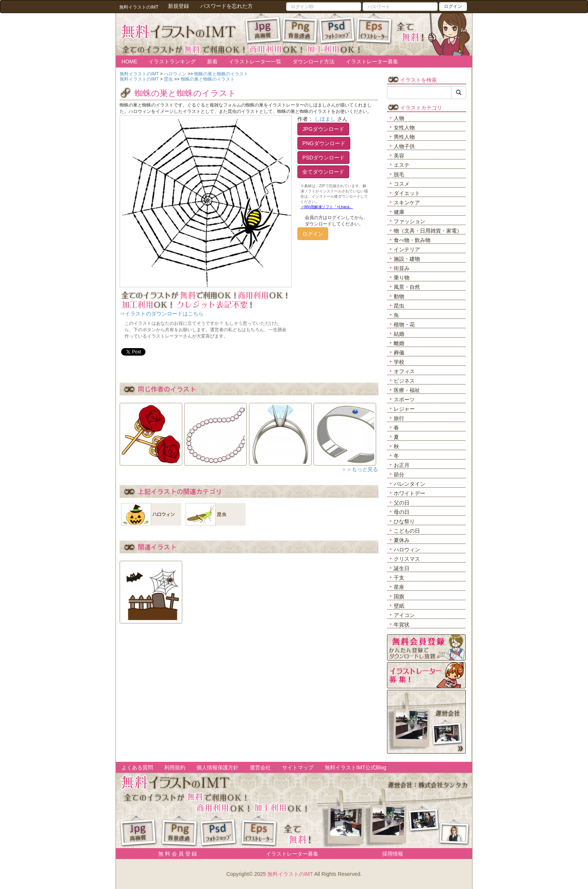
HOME (129, 62)
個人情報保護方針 (217, 767)
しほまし (325, 119)
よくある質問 (137, 767)
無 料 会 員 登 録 (175, 854)
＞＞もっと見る (360, 469)
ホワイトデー (409, 493)
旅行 (399, 418)
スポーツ (404, 399)
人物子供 (404, 146)
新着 (212, 62)
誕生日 (402, 568)
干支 (399, 578)
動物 (399, 296)
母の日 (402, 512)
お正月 (402, 465)
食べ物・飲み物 (412, 240)
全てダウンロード (323, 172)
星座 (399, 587)
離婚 (399, 343)
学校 (399, 362)
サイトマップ (298, 767)
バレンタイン (409, 484)
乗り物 (402, 278)
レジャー (404, 409)
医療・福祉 (407, 390)
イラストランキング (172, 62)
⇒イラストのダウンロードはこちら (162, 314)
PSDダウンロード (323, 158)
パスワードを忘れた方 (226, 6)
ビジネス (404, 381)
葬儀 (399, 353)
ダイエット (407, 193)
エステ (402, 165)
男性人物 (404, 137)
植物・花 (404, 324)
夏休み (402, 540)
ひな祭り (404, 521)
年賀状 (402, 625)
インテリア (407, 249)
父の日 (402, 503)
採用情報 (393, 854)
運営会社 (260, 767)
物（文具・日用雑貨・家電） (428, 231)
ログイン (453, 6)
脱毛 (399, 174)
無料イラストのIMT (290, 874)
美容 (399, 156)
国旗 (399, 596)
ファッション (409, 221)
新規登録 (178, 6)
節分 (399, 475)
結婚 (399, 334)
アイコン (404, 615)
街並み (402, 268)
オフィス (404, 371)
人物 (399, 118)
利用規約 (175, 767)
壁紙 (399, 606)
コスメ (402, 184)
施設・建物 (407, 259)
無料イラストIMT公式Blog (355, 767)
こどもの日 (407, 531)
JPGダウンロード (323, 129)
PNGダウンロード (324, 143)
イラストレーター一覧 (255, 62)
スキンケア (407, 203)
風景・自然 (407, 287)
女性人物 (404, 128)
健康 (399, 212)
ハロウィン (407, 550)
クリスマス (407, 559)
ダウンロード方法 (313, 62)
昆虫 (399, 306)
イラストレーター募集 (372, 62)
